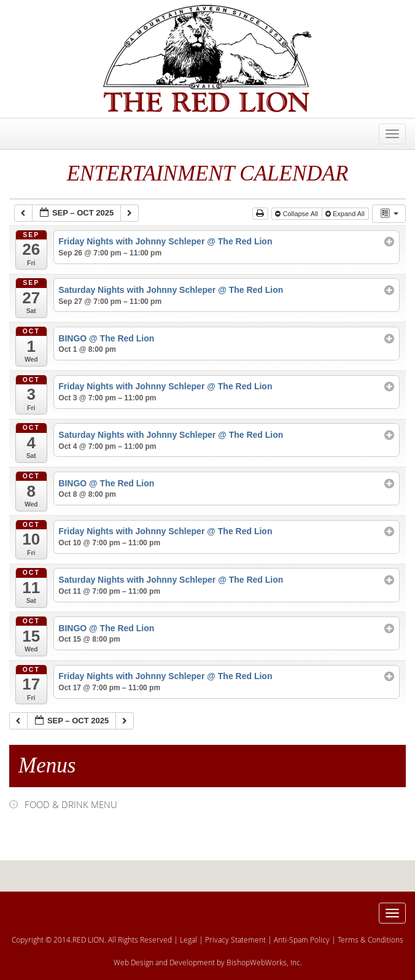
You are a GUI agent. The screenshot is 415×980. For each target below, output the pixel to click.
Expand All (346, 214)
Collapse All (297, 214)
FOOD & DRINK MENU (71, 804)
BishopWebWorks (257, 962)
